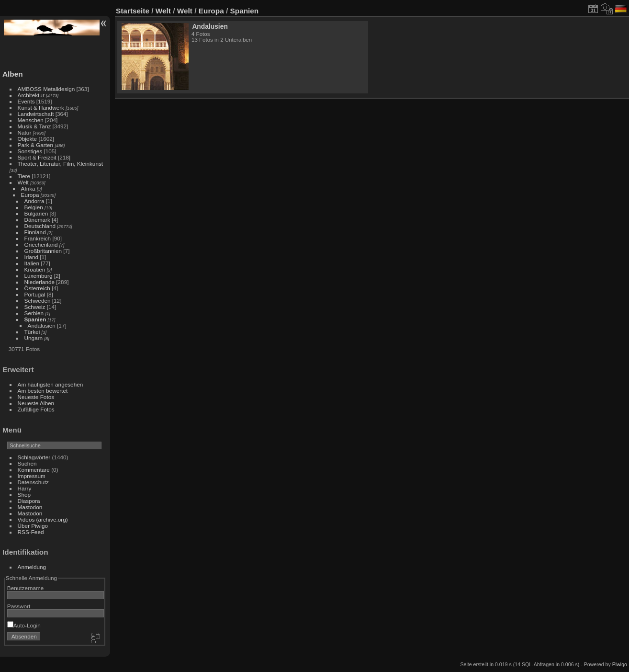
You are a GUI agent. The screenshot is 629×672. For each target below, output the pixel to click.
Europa (30, 195)
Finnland (35, 232)
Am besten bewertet (43, 391)
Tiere (24, 176)
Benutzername (26, 588)
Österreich (37, 288)
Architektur (31, 95)
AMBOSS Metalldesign (46, 89)
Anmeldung (32, 567)
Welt (23, 182)
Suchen (27, 463)
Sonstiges (30, 151)
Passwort (19, 606)
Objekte (28, 139)
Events (26, 101)
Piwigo (620, 664)
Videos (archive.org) (43, 519)
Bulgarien (36, 213)
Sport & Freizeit (37, 157)
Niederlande (39, 282)
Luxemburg (39, 276)
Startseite (133, 11)
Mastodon (30, 507)
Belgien (34, 207)
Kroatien (35, 269)
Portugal (35, 294)
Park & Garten (36, 145)
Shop (24, 495)
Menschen (31, 120)
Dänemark (37, 220)
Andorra (34, 201)
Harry (25, 488)
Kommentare (34, 470)
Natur (25, 132)
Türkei (32, 332)
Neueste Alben (36, 403)
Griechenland (41, 245)
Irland (31, 257)
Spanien (35, 319)
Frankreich (38, 238)
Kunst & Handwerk (41, 108)
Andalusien (42, 325)
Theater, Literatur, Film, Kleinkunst (61, 164)
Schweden (38, 301)
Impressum (32, 476)
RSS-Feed (31, 532)
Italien (32, 263)
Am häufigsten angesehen (51, 384)
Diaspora (29, 501)
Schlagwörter (34, 457)
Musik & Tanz (34, 126)
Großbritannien (43, 251)
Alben (13, 74)
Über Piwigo (33, 526)
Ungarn (34, 338)
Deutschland (40, 226)
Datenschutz (33, 482)
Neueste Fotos (36, 397)
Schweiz (35, 307)
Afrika (28, 188)
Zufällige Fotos (36, 409)
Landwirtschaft (36, 114)
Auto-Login (24, 625)
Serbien (34, 313)
